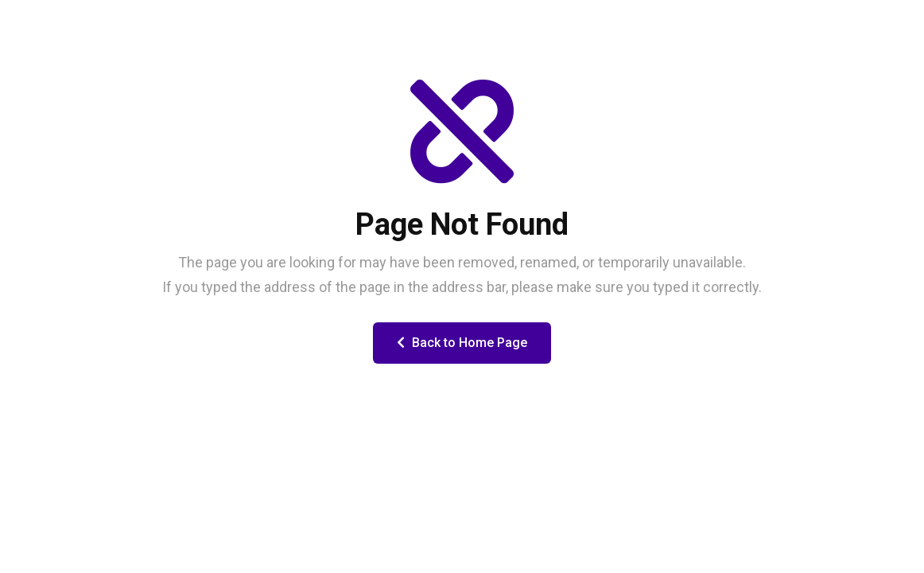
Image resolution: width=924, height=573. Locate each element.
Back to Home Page (462, 343)
